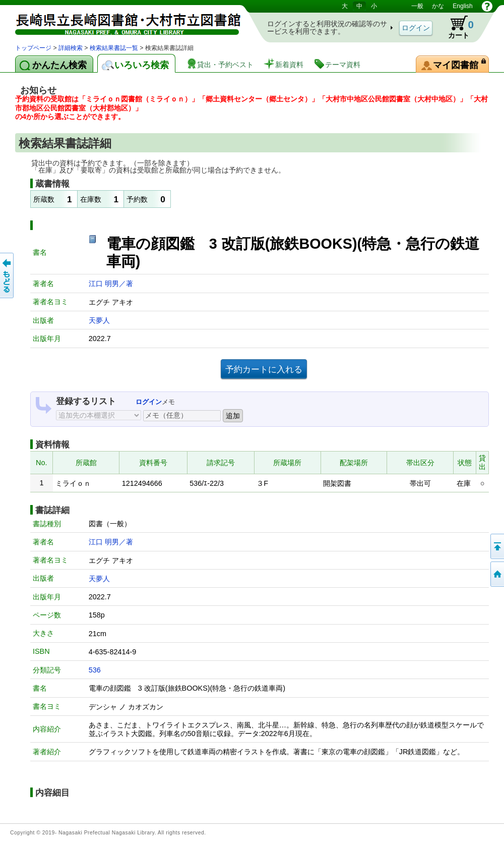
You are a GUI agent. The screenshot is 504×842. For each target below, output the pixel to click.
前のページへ (8, 275)
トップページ (33, 48)
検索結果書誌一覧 (114, 48)
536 (95, 670)
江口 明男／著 (111, 284)
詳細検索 (71, 48)
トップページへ (496, 574)
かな (438, 6)
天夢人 (99, 320)
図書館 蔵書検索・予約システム (121, 21)
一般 (417, 6)
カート (456, 27)
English (462, 6)
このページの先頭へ (496, 546)
